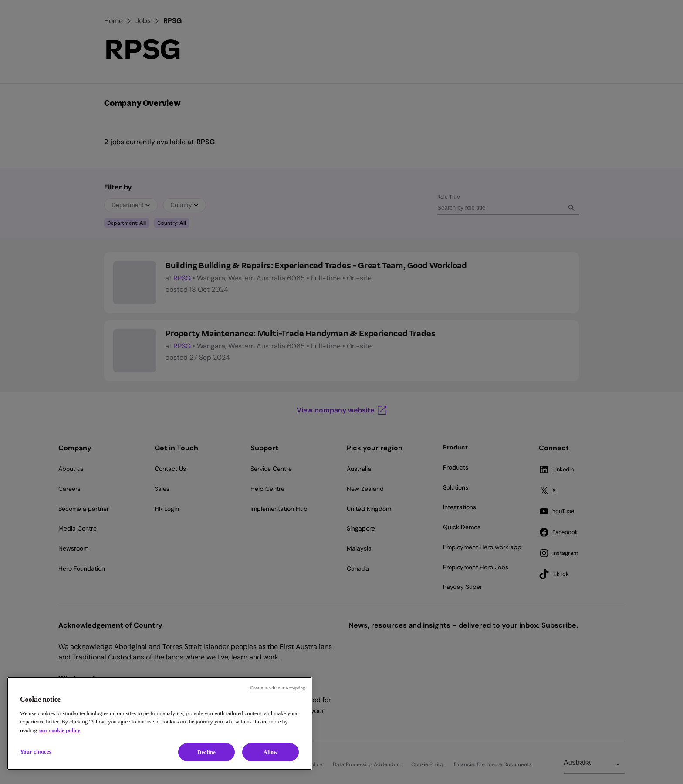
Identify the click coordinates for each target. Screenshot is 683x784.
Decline (206, 752)
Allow (270, 752)
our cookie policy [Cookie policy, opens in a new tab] (60, 730)
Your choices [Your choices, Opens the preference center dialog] (36, 752)
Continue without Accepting (278, 688)
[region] (159, 723)
